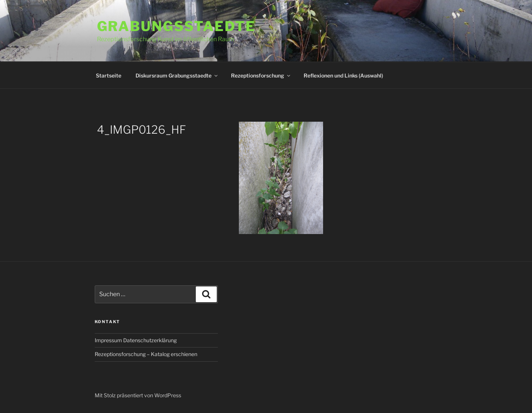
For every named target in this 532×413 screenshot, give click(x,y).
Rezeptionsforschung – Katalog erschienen (146, 354)
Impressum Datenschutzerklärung (136, 340)
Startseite (109, 75)
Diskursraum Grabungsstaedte (177, 75)
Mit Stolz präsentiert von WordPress (138, 395)
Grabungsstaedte (176, 26)
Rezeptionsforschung (261, 75)
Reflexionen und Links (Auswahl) (343, 75)
